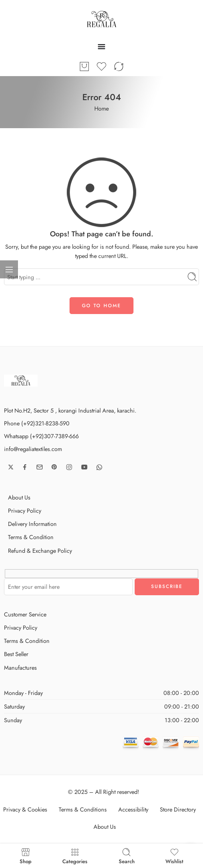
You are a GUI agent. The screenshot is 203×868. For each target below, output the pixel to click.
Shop (26, 856)
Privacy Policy (25, 511)
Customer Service (25, 614)
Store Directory (178, 809)
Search (127, 856)
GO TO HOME (101, 306)
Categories (75, 856)
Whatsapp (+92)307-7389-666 (41, 436)
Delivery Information (32, 524)
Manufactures (20, 668)
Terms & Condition (31, 537)
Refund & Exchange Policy (40, 551)
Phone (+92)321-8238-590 (37, 423)
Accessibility (133, 809)
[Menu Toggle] (101, 46)
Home (101, 108)
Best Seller (16, 654)
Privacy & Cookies (25, 809)
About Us (19, 497)
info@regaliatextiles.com (33, 449)
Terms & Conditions (83, 809)
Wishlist (174, 856)
